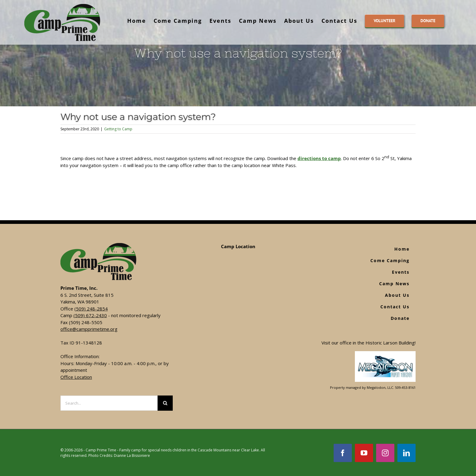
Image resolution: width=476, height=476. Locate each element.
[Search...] (109, 403)
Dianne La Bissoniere (132, 455)
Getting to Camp (118, 129)
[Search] (165, 403)
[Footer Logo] (385, 354)
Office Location (76, 377)
